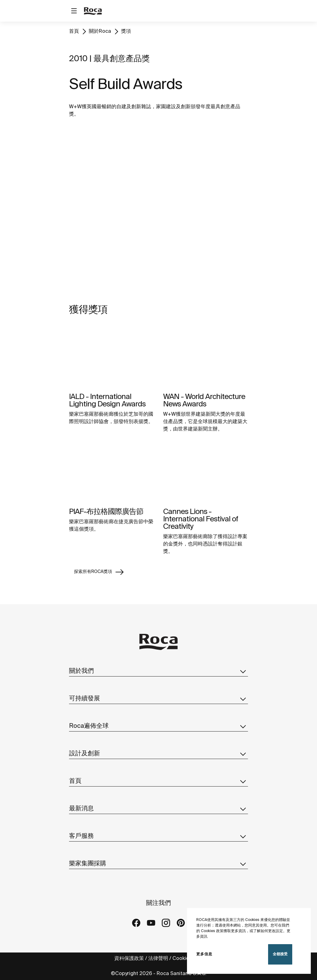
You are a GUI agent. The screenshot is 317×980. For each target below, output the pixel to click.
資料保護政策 (129, 959)
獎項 (126, 31)
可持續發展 (158, 699)
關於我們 (158, 671)
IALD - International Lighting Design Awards (107, 401)
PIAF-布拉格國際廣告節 (106, 512)
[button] (243, 671)
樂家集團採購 (158, 864)
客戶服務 (158, 836)
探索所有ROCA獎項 (99, 572)
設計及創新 (158, 754)
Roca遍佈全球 (158, 726)
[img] (111, 357)
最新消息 (158, 809)
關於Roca (100, 31)
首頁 (74, 31)
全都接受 (280, 954)
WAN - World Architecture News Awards (204, 401)
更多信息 (204, 954)
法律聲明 (158, 959)
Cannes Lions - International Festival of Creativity (201, 519)
